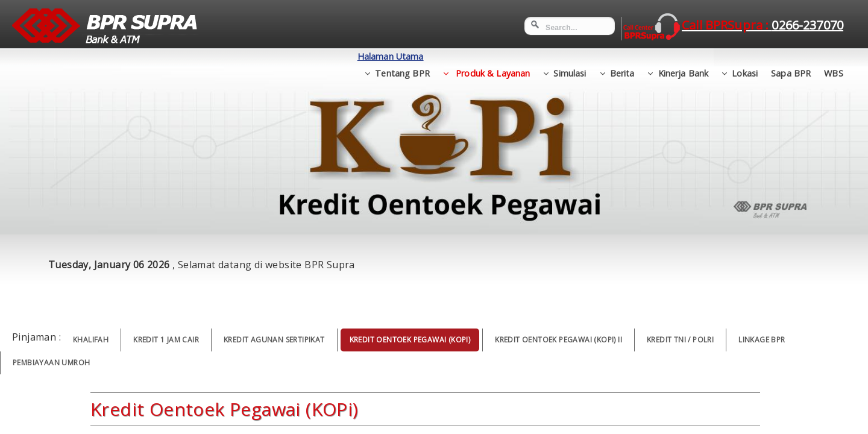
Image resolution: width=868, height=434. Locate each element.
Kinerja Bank (684, 56)
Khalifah (91, 340)
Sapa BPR (791, 56)
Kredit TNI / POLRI (680, 340)
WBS (833, 56)
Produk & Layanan (492, 56)
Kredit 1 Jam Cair (166, 340)
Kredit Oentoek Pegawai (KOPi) (410, 340)
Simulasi (570, 56)
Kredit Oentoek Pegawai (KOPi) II (558, 340)
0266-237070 (807, 25)
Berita (622, 56)
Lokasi (745, 56)
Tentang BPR (402, 56)
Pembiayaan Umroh (51, 363)
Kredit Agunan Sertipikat (274, 340)
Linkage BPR (762, 340)
